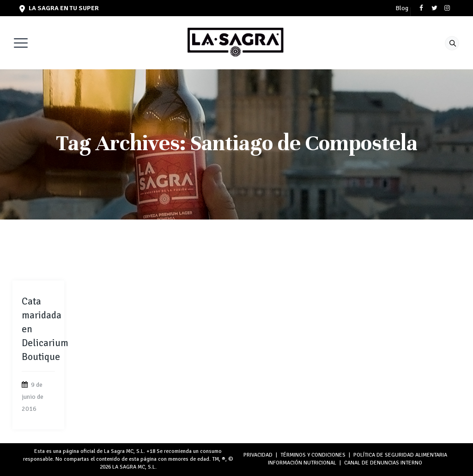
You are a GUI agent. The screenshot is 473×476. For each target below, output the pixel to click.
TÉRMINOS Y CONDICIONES (313, 455)
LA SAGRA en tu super (59, 8)
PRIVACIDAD (258, 455)
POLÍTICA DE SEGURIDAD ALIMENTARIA (400, 455)
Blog (402, 8)
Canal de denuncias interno (383, 463)
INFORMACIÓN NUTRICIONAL (302, 463)
